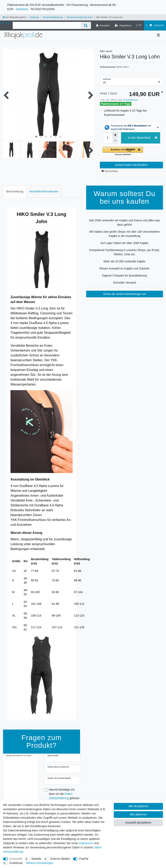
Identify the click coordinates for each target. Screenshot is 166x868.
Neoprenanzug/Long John (79, 17)
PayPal (84, 859)
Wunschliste (110, 171)
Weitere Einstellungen (40, 863)
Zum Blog (5, 23)
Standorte (22, 9)
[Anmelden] (103, 25)
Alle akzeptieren (138, 806)
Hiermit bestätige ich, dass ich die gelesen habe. (64, 796)
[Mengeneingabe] (108, 138)
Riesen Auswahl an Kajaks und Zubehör (124, 268)
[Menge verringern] (115, 141)
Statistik (36, 859)
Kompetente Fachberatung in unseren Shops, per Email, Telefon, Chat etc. (125, 252)
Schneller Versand (124, 283)
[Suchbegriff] (47, 25)
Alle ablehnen (138, 814)
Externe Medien (60, 859)
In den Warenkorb (143, 138)
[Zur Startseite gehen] (14, 17)
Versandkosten (130, 100)
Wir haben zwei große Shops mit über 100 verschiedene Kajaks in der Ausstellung (125, 234)
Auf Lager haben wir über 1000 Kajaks (124, 243)
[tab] (15, 192)
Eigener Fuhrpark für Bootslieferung (124, 276)
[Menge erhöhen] (115, 135)
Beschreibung (15, 191)
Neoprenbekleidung (52, 17)
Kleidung (34, 17)
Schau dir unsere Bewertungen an (124, 294)
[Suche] (86, 25)
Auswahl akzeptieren (138, 823)
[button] (131, 151)
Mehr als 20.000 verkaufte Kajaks (124, 261)
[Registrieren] (123, 25)
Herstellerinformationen (44, 191)
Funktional (16, 863)
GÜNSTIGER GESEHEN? (131, 165)
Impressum (86, 843)
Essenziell (16, 859)
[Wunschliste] (139, 25)
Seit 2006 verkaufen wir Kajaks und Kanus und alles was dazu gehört (124, 222)
